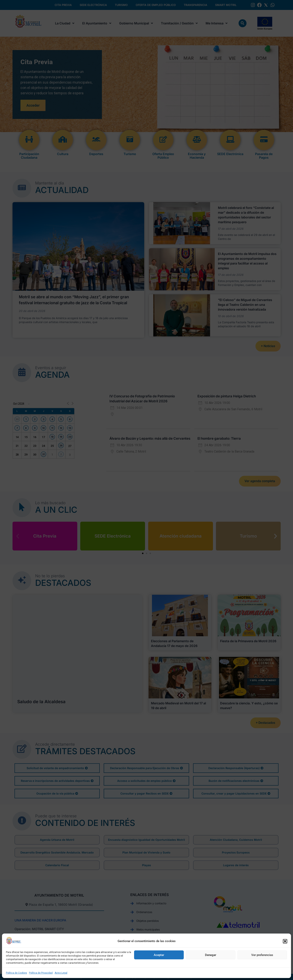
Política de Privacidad (41, 973)
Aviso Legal (61, 973)
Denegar (211, 955)
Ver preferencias (262, 955)
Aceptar (159, 955)
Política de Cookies (16, 973)
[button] (285, 941)
